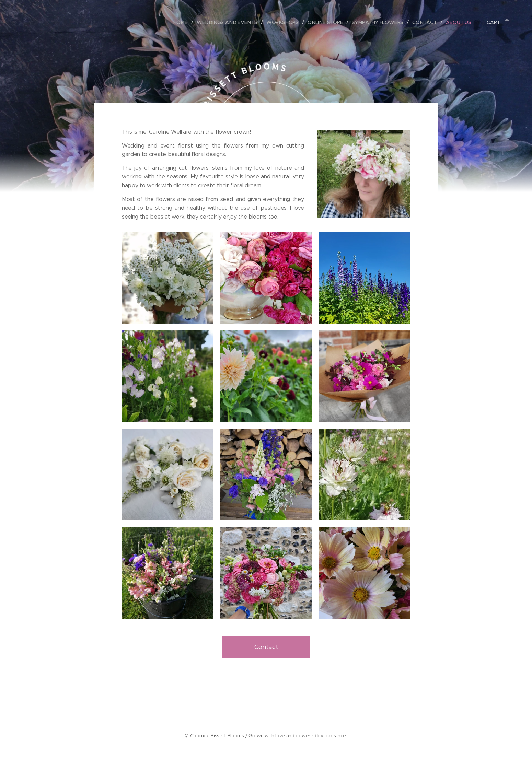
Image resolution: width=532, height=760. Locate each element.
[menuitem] (185, 22)
